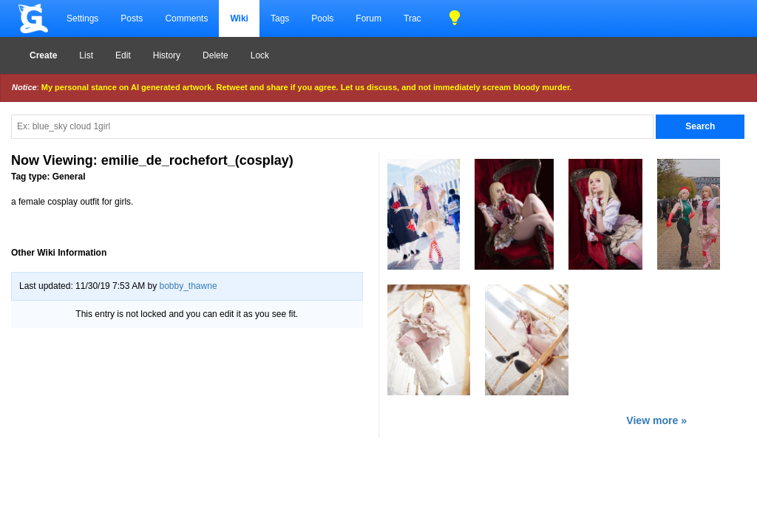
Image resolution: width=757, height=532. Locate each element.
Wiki (239, 18)
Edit (123, 55)
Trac (413, 18)
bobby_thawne (188, 286)
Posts (132, 18)
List (86, 55)
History (167, 55)
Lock (260, 55)
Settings (82, 18)
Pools (322, 18)
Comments (186, 18)
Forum (369, 18)
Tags (280, 18)
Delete (215, 55)
